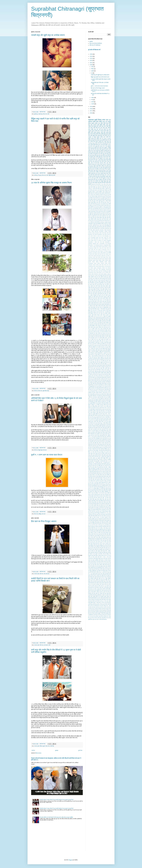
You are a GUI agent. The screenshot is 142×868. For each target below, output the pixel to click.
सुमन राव (96, 575)
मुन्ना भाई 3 (100, 485)
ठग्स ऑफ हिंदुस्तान (99, 158)
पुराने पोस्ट (80, 750)
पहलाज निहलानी (98, 423)
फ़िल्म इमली (92, 604)
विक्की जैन (90, 526)
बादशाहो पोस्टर (104, 456)
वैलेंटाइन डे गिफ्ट (93, 533)
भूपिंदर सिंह (92, 472)
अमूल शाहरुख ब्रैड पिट (100, 291)
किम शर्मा (99, 195)
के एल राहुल (106, 347)
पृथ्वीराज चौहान (98, 428)
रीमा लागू (96, 511)
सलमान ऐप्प (90, 560)
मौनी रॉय (109, 135)
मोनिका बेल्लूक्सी (108, 490)
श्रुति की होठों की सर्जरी (107, 546)
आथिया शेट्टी (95, 189)
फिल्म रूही (100, 449)
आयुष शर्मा (104, 149)
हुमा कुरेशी (98, 595)
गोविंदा (94, 362)
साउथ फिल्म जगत (92, 181)
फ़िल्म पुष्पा (109, 610)
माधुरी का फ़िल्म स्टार (104, 478)
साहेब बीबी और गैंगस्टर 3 (101, 568)
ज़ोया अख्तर (106, 601)
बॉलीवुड (40, 514)
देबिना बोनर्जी (109, 406)
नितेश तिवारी (93, 204)
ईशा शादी (91, 320)
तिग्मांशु (98, 388)
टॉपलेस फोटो (96, 380)
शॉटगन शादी (99, 543)
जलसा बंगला (98, 368)
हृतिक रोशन (91, 132)
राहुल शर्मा (100, 508)
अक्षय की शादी (109, 275)
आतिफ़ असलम (100, 298)
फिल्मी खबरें (100, 175)
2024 (91, 56)
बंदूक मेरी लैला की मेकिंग (100, 453)
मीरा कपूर (92, 485)
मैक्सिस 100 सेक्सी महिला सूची (102, 488)
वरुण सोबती (109, 523)
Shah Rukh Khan (92, 186)
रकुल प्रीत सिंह (95, 498)
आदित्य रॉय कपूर (108, 189)
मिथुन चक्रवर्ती (99, 482)
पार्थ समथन (95, 205)
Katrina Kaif (92, 254)
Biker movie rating (92, 239)
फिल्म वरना (92, 450)
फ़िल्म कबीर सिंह (108, 604)
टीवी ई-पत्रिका (93, 158)
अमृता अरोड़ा (106, 291)
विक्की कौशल (96, 145)
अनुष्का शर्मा (91, 126)
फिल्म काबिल (107, 437)
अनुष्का (95, 166)
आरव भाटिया (90, 190)
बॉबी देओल (102, 467)
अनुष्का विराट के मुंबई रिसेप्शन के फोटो (101, 283)
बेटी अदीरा (93, 466)
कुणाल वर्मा (101, 345)
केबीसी (104, 348)
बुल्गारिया (90, 466)
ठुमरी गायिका (99, 382)
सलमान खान (105, 122)
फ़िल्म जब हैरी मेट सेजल (105, 607)
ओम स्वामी (104, 327)
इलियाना (106, 313)
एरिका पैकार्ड (100, 324)
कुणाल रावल (97, 345)
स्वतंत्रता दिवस (99, 589)
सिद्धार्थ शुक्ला (41, 450)
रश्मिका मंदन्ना (99, 504)
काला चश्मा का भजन (107, 341)
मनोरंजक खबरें (98, 211)
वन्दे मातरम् (105, 523)
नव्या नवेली (100, 414)
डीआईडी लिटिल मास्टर (92, 385)
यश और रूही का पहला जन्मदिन (104, 493)
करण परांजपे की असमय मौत (95, 335)
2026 (91, 54)
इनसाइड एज (95, 312)
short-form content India (95, 275)
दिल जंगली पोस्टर (103, 400)
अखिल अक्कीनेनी (91, 277)
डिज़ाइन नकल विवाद (108, 383)
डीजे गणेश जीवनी (98, 385)
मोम (89, 492)
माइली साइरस (90, 478)
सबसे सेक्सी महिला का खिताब (96, 555)
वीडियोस (92, 219)
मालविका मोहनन (93, 481)
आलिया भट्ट (97, 123)
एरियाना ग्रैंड (104, 324)
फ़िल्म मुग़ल (101, 615)
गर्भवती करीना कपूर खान (102, 196)
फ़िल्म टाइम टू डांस (93, 609)
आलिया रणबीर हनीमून (92, 307)
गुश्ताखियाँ (102, 359)
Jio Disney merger (107, 251)
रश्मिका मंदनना (106, 502)
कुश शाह (104, 345)
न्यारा (99, 418)
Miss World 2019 (99, 257)
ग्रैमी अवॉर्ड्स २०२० (106, 364)
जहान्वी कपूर (98, 151)
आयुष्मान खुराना (91, 131)
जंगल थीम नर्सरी (97, 367)
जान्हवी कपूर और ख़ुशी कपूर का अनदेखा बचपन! (48, 35)
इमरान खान (99, 312)
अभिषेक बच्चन (103, 137)
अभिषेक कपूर (95, 187)
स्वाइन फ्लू (93, 590)
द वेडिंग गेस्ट (90, 397)
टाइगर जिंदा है (96, 376)
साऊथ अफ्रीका (99, 565)
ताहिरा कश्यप (94, 388)
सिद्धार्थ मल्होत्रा (97, 137)
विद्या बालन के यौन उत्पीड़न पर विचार (100, 528)
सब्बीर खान (90, 557)
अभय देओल (107, 285)
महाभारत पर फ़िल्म (96, 476)
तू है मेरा (97, 390)
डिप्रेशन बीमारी (102, 383)
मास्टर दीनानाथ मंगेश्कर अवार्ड (104, 481)
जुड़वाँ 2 (109, 169)
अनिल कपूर (102, 154)
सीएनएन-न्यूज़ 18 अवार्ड (100, 572)
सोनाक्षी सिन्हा (93, 141)
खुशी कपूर (36, 114)
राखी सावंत (103, 504)
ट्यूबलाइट (109, 146)
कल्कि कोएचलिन (102, 193)
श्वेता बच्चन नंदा (93, 221)
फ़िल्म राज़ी (103, 616)
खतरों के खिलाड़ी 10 (92, 353)
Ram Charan (96, 266)
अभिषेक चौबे (90, 288)
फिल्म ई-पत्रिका (98, 437)
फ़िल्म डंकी (98, 609)
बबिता (110, 455)
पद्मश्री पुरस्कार (91, 421)
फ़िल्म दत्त (90, 610)
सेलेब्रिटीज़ (99, 224)
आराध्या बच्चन (108, 149)
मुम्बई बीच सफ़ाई (105, 485)
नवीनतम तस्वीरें (92, 122)
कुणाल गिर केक (92, 345)
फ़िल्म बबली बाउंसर (108, 612)
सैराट (99, 580)
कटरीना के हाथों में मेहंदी (98, 330)
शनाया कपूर (98, 534)
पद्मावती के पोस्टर (105, 204)
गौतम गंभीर (97, 362)
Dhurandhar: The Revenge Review (95, 245)
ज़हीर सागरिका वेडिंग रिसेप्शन (102, 600)
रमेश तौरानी (107, 215)
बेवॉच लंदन (102, 210)
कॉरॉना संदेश (98, 350)
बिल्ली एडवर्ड (97, 464)
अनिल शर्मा (107, 278)
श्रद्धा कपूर (109, 141)
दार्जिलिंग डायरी (98, 400)
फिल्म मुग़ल (107, 447)
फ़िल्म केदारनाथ (100, 163)
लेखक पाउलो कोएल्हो (100, 522)
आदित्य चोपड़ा (100, 189)
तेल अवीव (105, 390)
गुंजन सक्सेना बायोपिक (99, 358)
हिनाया (92, 595)
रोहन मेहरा (106, 216)
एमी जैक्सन (96, 324)
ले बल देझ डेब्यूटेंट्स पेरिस (92, 522)
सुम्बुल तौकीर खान (105, 575)
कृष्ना (103, 347)
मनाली (91, 473)
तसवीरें (107, 137)
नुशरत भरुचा (100, 204)
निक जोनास (99, 148)
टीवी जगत (36, 391)
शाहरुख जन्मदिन (102, 539)
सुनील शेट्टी (109, 574)
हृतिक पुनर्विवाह (93, 597)
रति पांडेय (107, 501)
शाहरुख (90, 179)
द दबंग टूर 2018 (98, 394)
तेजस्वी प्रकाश (101, 390)
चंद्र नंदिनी (92, 365)
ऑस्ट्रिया (100, 327)
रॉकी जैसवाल (103, 514)
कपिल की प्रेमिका (105, 330)
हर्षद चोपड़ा (94, 593)
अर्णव (103, 294)
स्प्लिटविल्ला (107, 587)
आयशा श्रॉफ (109, 301)
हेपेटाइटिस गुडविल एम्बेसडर (105, 597)
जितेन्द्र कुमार (90, 370)
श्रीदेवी (98, 138)
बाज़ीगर (102, 458)
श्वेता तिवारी (102, 161)
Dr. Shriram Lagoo (92, 246)
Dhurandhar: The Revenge (105, 243)
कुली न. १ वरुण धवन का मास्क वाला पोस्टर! (47, 455)
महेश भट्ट (105, 211)
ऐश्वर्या (92, 193)
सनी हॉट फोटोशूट (106, 554)
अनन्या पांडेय (93, 134)
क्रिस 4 (110, 351)
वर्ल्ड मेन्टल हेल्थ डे (95, 525)
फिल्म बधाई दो (97, 446)
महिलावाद (100, 476)
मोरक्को (91, 492)
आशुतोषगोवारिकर (106, 307)
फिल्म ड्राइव (105, 443)
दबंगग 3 (104, 201)
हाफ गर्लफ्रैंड (100, 593)
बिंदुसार (104, 458)
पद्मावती (92, 173)
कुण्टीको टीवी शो (108, 167)
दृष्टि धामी (100, 202)
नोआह (93, 418)
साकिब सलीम (105, 565)
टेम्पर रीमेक (92, 380)
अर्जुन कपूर (103, 132)
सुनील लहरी (105, 574)
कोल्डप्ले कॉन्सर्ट (103, 350)
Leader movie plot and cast (100, 254)
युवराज (99, 495)
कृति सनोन (100, 347)
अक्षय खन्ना (102, 186)
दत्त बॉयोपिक (109, 397)
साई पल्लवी (90, 563)
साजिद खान (94, 566)
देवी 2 (103, 408)
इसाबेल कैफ (106, 316)
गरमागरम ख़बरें (96, 125)
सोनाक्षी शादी (90, 583)
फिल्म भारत (92, 447)
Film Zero (96, 250)
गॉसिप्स (91, 198)
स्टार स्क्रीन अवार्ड (93, 586)
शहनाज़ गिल (109, 536)
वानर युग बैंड (104, 525)
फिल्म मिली (96, 447)
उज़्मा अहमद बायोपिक (98, 321)
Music (104, 257)
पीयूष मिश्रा (104, 426)
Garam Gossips (107, 138)
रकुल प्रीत (90, 498)
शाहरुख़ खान (94, 138)
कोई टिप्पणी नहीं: (43, 112)
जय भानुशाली (103, 198)
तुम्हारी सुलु (101, 201)
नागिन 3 (109, 414)
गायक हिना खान (108, 355)
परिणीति (110, 204)
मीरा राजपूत (104, 141)
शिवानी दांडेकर (106, 219)
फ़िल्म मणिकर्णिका (95, 228)
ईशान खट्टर (100, 146)
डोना (96, 387)
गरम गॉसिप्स (97, 169)
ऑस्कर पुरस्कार (96, 327)
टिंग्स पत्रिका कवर (94, 377)
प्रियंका (105, 173)
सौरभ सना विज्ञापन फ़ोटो (97, 584)
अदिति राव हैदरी (103, 277)
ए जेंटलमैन (97, 192)
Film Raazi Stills (105, 248)
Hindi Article (108, 184)
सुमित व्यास (107, 222)
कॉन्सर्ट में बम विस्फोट (92, 350)
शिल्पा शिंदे (93, 179)
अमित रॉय (106, 288)
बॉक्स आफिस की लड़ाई (96, 467)
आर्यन (97, 304)
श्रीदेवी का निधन (94, 546)
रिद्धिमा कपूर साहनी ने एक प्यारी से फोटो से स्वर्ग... (100, 77)
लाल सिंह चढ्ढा (101, 520)
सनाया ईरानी (105, 221)
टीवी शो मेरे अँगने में (105, 379)
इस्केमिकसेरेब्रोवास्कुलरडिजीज (100, 318)
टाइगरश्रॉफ (107, 376)
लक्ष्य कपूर (108, 516)
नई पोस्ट (33, 750)
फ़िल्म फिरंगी (107, 227)
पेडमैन (101, 428)
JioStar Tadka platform (102, 253)
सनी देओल (109, 552)
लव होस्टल (102, 517)
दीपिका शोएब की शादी (107, 405)
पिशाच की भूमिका (92, 426)
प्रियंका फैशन (100, 432)
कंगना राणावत (100, 329)
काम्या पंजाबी (96, 195)
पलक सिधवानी (90, 423)
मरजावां (110, 473)
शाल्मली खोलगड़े (104, 537)
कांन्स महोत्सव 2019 (107, 339)
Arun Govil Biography (104, 236)
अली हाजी (103, 295)
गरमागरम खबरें (37, 574)
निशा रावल (90, 417)
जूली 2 (93, 371)
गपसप (93, 169)
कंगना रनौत (105, 146)
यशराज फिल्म (100, 215)
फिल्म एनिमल (102, 437)
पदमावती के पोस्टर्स (108, 420)
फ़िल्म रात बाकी (100, 228)
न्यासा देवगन (102, 418)
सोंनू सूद (102, 580)
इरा (96, 313)
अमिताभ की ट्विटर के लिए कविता (99, 289)
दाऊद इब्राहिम (101, 399)
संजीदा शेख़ (101, 221)
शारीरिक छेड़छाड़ (97, 219)
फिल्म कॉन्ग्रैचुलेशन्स (97, 438)
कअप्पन (110, 329)
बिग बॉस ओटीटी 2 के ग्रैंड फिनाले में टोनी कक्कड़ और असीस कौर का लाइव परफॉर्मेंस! (56, 817)
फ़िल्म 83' (101, 603)
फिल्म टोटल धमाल (95, 441)
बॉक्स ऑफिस (96, 152)
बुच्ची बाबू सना (109, 464)
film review (97, 186)
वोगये (102, 533)
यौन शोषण (109, 496)
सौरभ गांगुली (109, 583)
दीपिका (98, 172)
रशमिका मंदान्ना (101, 502)
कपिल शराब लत (91, 332)
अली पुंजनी (99, 295)
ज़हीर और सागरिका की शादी (93, 600)
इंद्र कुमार (100, 310)
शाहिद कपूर (93, 129)
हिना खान (45, 450)
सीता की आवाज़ (107, 572)
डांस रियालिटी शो (108, 382)
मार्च (92, 100)
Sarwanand (90, 269)
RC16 (105, 265)
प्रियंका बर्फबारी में (105, 432)
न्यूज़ (110, 418)
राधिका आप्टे (99, 505)
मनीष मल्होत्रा (94, 473)
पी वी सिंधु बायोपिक (98, 426)
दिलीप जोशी (97, 402)
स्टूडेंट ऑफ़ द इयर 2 (96, 225)
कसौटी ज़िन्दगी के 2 (108, 193)
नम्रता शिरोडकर (93, 412)
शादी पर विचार (91, 537)
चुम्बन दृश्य (90, 367)
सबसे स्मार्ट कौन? (104, 555)
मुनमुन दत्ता (97, 485)
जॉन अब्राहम (98, 199)
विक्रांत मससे (98, 526)
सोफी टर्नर (98, 583)
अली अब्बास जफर (108, 154)
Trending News (92, 143)
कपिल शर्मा (97, 143)
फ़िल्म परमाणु (102, 610)
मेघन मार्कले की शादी (95, 487)
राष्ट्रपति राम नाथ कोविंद (94, 508)
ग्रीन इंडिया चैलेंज (97, 364)
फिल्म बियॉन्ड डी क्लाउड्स (103, 446)
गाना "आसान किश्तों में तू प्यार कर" (99, 355)
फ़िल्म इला (96, 604)
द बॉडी (91, 396)
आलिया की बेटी (104, 304)
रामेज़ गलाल (108, 507)
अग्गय (99, 277)
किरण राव (96, 344)
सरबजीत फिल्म (91, 558)
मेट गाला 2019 (93, 178)
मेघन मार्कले (106, 213)
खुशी (105, 353)
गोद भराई (105, 359)
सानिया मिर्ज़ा (97, 222)
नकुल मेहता (104, 202)
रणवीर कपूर (107, 499)
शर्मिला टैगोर (99, 536)
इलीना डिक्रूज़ (103, 315)
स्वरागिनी (104, 589)
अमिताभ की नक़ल (108, 289)
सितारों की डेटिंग (100, 569)
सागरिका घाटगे (98, 181)
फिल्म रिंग (97, 449)
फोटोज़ (103, 175)
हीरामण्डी (94, 595)
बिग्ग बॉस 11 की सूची (103, 463)
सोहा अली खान (102, 583)
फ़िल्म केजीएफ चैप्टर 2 (105, 606)
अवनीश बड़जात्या (108, 295)
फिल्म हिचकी (105, 450)
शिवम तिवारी (109, 540)
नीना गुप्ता (93, 417)
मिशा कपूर (93, 484)
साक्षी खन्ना (109, 565)
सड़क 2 (101, 225)
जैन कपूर (99, 374)
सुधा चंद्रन (101, 574)
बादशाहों (108, 456)
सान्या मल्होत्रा (101, 566)
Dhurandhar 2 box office (101, 184)
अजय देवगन (90, 146)
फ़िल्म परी (106, 610)
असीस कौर (109, 297)
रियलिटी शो (98, 510)
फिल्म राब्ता (92, 208)
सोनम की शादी (94, 163)
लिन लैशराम (105, 520)
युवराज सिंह (101, 160)
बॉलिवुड (110, 467)
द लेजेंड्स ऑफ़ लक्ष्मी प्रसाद (106, 396)
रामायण (104, 507)
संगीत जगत (109, 131)
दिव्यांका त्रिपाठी (91, 202)
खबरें (105, 143)
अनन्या (94, 278)
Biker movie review (100, 239)
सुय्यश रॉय (109, 575)
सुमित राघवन (99, 575)
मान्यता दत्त (109, 478)
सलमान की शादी (91, 561)
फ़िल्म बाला (94, 613)
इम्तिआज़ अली (93, 313)
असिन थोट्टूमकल (104, 297)
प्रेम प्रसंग (102, 434)
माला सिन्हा (97, 481)
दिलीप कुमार (93, 402)
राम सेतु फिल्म (101, 507)
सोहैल (106, 583)
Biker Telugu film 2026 (106, 237)
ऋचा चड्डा (92, 323)
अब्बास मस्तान (102, 285)
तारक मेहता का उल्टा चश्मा (106, 170)
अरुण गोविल (104, 292)
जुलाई (92, 71)
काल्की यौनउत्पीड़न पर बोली (93, 342)
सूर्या (97, 224)
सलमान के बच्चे (96, 561)
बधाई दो (107, 455)
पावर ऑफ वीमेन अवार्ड (98, 425)
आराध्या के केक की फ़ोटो (92, 304)
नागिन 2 (106, 414)
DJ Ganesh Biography (106, 240)
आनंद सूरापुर (107, 300)
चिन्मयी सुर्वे (109, 365)
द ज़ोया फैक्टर (95, 397)
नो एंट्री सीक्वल (107, 417)
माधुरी (99, 478)
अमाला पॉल (99, 288)
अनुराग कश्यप (96, 280)
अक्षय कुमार (108, 125)
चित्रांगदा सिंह (105, 365)
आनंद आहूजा (95, 146)
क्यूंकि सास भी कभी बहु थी (104, 351)
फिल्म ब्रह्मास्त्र (106, 207)
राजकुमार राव (91, 137)
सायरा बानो (96, 568)
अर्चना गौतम (90, 294)
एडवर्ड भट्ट (92, 324)
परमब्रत (110, 421)
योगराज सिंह (106, 496)
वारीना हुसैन (92, 218)
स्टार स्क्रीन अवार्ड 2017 (101, 586)
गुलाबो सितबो (90, 359)
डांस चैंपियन (103, 382)
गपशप (110, 353)
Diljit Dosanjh (103, 164)
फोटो (48, 114)
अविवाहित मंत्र (91, 297)
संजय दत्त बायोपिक (99, 179)
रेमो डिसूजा (98, 513)
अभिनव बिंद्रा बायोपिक (104, 286)
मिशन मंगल (90, 484)
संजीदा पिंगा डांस (97, 549)
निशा (110, 415)
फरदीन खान (93, 435)
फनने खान (96, 207)
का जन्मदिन (92, 339)
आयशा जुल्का (104, 301)
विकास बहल (109, 525)
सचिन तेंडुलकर (98, 551)
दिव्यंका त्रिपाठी (108, 201)
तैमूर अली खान (91, 172)
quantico (105, 274)
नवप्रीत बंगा (90, 414)
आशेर (110, 307)
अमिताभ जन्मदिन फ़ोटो (92, 291)
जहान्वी (106, 368)
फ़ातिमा (110, 601)
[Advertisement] (100, 650)
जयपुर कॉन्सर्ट (107, 198)
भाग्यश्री (93, 470)
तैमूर (108, 151)
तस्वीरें (100, 122)
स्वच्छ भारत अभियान (93, 589)
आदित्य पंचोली (93, 300)
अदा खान (105, 186)
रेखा (99, 216)
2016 (91, 113)
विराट (103, 530)
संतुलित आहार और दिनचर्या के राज (105, 549)
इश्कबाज (108, 315)
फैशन (103, 148)
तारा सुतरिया (95, 148)
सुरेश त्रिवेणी (90, 577)
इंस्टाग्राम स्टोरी (105, 310)
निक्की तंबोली (90, 415)
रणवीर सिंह (52, 746)
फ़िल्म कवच (99, 606)
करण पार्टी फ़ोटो (102, 335)
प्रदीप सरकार (90, 429)
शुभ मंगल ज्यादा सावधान (96, 542)
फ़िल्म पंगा (98, 610)
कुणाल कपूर (107, 195)
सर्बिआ (97, 558)
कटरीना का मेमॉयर (91, 330)
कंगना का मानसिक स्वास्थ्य (93, 329)
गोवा (93, 198)
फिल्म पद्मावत (100, 444)
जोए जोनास (102, 374)
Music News (108, 257)
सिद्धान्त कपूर (96, 571)
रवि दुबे (93, 502)
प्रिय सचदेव (109, 429)
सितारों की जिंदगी (95, 569)
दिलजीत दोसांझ (91, 152)
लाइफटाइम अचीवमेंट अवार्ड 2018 (94, 519)
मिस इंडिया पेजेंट (98, 484)
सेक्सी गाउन (101, 578)
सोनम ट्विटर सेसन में (103, 581)
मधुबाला (104, 472)
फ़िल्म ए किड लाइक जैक (102, 604)
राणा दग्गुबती (92, 216)
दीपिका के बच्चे (109, 403)
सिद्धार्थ (102, 181)
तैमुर (107, 390)
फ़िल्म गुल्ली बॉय (97, 227)
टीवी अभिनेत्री (102, 377)
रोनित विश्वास (93, 516)
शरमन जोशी (90, 536)
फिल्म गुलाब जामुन (93, 440)
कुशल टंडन (107, 345)
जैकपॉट (94, 373)
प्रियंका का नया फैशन (92, 431)
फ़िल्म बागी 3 (90, 613)
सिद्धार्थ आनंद (101, 571)
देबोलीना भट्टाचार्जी (91, 408)
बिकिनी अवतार (108, 458)
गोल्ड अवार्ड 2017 (91, 361)
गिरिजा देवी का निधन (103, 356)
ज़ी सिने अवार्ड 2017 (101, 601)
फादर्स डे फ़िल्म (97, 435)
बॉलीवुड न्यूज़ (95, 469)
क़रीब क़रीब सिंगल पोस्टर (107, 598)
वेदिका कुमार (93, 531)
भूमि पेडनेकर (101, 152)
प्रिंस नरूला (109, 205)
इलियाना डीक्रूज (92, 192)
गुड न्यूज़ (105, 358)
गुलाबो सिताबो (95, 359)
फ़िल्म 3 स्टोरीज (96, 603)
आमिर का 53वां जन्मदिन (98, 301)
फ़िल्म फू (103, 612)
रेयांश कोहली (102, 216)
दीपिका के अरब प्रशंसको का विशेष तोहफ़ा (99, 403)
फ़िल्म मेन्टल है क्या (106, 615)
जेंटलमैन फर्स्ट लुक (105, 371)
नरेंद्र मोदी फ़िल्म (108, 412)
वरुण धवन (44, 514)
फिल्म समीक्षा (95, 175)
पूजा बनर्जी (94, 428)
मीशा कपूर (101, 213)
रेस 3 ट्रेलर (109, 513)
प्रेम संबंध (106, 434)
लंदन (103, 516)
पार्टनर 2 (93, 425)
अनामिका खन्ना (97, 278)
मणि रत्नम (101, 472)
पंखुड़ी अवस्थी (98, 420)
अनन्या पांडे (109, 186)
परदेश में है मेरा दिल (105, 421)
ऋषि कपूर (36, 175)
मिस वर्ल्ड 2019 (108, 484)
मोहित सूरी (96, 215)
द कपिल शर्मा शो (105, 393)
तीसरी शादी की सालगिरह (103, 388)
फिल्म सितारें (101, 450)
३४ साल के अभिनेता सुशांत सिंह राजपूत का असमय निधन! (51, 183)
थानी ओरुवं (105, 391)
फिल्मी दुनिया (96, 208)
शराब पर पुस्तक (95, 536)
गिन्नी (95, 356)
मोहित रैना (90, 493)
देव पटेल (96, 408)
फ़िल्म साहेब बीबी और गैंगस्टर (104, 618)
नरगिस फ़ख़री (98, 412)
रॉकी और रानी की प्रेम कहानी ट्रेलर (95, 514)
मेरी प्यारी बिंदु (106, 152)
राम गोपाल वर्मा (108, 178)
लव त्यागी (94, 517)
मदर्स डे (108, 210)
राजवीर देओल (107, 504)
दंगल (110, 151)
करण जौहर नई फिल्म (97, 333)
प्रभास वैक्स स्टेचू (100, 429)
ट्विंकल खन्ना (99, 140)
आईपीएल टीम (90, 298)
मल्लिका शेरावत (102, 475)
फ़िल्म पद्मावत (106, 183)
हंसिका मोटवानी (99, 592)
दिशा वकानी (101, 402)
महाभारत (91, 476)
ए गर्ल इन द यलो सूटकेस (98, 323)
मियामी (98, 213)
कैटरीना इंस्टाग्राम (108, 348)
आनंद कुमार (98, 300)
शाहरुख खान (96, 126)
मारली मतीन (90, 479)
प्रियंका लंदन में (95, 434)
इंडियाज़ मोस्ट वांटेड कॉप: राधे (93, 310)
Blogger (70, 860)
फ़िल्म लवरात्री (105, 228)
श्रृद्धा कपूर (90, 548)
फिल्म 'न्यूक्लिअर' (108, 435)
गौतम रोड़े (96, 198)
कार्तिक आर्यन (91, 140)
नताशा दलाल (98, 411)
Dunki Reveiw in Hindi (106, 246)
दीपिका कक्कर (96, 202)
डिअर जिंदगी (97, 383)
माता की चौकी (95, 478)
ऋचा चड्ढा (92, 155)
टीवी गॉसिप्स (102, 199)
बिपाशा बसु (92, 176)
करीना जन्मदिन (108, 336)
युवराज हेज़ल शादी (104, 495)
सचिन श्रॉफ (103, 551)
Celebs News (93, 240)
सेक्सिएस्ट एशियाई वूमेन (94, 578)
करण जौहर (106, 126)
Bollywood (94, 184)
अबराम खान (94, 285)
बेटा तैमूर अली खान (97, 210)
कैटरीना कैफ (102, 143)
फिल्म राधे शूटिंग (92, 449)
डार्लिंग (94, 383)
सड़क (106, 590)
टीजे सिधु (98, 377)
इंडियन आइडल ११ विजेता (99, 309)
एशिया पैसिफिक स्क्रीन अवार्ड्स (95, 326)
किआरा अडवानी (104, 342)
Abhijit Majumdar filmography (97, 231)
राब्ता (89, 507)
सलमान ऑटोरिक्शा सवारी (97, 560)
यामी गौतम (93, 149)
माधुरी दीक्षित (103, 176)
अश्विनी (94, 297)
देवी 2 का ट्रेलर (107, 408)
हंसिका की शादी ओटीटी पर (92, 592)
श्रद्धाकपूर (101, 545)
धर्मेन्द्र (100, 409)
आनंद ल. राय (102, 300)
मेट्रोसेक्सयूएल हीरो (102, 487)
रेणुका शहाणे (90, 513)
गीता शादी (94, 358)
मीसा (103, 213)
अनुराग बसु (100, 280)
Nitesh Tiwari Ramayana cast (94, 259)
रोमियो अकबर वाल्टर (98, 516)
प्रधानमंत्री (95, 429)
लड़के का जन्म (90, 523)
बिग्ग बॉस (92, 210)
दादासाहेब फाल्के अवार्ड (92, 400)
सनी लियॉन (104, 179)
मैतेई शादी (98, 490)
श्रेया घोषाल (94, 548)
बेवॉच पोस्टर (107, 466)
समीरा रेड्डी (97, 557)
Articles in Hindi (96, 236)
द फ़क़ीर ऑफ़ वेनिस (100, 397)
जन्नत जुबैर (106, 367)
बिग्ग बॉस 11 (96, 160)
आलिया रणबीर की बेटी (99, 306)
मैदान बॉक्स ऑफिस (103, 490)
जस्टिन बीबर (102, 368)
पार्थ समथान (46, 645)
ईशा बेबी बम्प (107, 318)
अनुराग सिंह (104, 280)
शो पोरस (109, 543)
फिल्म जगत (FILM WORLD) (96, 43)
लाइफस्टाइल (101, 519)
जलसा (94, 368)
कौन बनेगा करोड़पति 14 (96, 351)
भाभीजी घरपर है (97, 470)
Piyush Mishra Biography (98, 262)
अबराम (91, 285)
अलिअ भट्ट (106, 294)
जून (92, 73)
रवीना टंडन (98, 178)
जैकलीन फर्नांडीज (101, 373)
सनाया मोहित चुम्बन (104, 552)
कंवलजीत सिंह (106, 329)
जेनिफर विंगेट (91, 170)
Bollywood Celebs (96, 164)
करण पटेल (107, 333)
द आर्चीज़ (109, 391)
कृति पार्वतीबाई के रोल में (94, 347)
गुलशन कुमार (109, 358)
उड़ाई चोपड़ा (104, 321)
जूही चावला (96, 371)
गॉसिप (104, 125)
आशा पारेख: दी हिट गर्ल (99, 307)
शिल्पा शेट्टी (102, 219)
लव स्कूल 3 (98, 517)
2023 (91, 58)
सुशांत (96, 577)
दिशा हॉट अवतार (106, 402)
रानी (106, 505)
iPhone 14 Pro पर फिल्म (103, 272)
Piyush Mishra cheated (99, 263)
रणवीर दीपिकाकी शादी (102, 501)
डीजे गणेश (91, 201)
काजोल (107, 132)
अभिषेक (110, 286)
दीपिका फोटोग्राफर (101, 405)
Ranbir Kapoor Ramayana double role (99, 268)
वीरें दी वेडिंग (105, 145)
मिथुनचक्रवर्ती (104, 482)
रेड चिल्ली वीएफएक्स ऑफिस (106, 511)
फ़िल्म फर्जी (95, 612)
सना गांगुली (99, 552)
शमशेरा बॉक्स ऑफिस (107, 534)
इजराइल (110, 310)
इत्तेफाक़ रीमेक (90, 312)
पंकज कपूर (94, 420)
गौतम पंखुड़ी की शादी (102, 362)
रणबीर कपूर (106, 123)
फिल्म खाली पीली (103, 438)
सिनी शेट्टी (92, 572)
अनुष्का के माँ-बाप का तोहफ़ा (96, 282)
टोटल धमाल (100, 380)
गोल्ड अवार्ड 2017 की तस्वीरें (99, 361)
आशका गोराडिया (105, 190)
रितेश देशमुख (109, 508)
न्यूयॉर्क (89, 173)
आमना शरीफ (92, 301)
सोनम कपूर (105, 128)
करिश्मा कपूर (105, 155)
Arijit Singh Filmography (97, 234)
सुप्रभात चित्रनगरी (91, 575)
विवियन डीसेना (102, 218)
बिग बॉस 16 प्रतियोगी (107, 460)
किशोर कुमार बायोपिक (101, 344)
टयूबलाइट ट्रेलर (91, 376)
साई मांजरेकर (94, 563)
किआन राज (99, 342)
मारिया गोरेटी (94, 479)
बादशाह (108, 208)
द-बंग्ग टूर (105, 397)
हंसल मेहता (109, 590)
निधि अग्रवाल (101, 415)
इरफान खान (109, 166)
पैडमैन (106, 205)
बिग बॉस (94, 460)
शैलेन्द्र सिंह (95, 543)
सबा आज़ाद (109, 555)
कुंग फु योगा (107, 344)
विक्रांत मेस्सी (102, 526)
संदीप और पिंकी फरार (92, 551)
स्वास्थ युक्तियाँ (97, 590)
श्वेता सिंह (98, 548)
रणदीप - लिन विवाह (105, 498)
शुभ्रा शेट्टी (109, 542)
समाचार (108, 221)
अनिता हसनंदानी (102, 278)
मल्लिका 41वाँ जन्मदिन (96, 475)
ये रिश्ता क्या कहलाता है (100, 496)
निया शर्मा (105, 172)
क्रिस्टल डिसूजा (95, 196)
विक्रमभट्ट (94, 526)
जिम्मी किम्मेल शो (99, 370)
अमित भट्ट (103, 288)
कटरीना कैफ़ (98, 134)
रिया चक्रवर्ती (102, 510)
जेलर (91, 373)
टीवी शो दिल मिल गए (98, 379)
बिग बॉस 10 (97, 460)
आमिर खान (101, 126)
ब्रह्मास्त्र (105, 210)
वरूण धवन (90, 525)
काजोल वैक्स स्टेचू (91, 341)
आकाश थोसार (95, 298)
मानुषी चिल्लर (92, 213)
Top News (100, 271)
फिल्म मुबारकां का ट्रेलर (101, 447)
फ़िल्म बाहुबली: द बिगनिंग (100, 613)
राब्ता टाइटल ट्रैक (93, 507)
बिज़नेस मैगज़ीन (101, 464)
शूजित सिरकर (90, 543)
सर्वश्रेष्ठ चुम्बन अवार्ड (102, 558)
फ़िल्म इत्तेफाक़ (92, 227)
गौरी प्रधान (107, 362)
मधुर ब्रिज (107, 472)
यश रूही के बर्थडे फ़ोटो (94, 495)
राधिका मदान (103, 505)
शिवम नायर (90, 542)
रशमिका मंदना (96, 502)
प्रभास (104, 158)
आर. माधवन (103, 303)
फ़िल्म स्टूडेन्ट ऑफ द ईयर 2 (95, 619)
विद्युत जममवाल (108, 528)
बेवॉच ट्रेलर (103, 466)
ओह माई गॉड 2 (108, 327)
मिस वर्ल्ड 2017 (103, 484)
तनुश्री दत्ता (90, 388)
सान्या (97, 566)
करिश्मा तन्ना (104, 336)
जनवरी (93, 104)
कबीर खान (95, 332)
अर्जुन (108, 187)
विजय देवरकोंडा (97, 218)
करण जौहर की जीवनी (104, 332)
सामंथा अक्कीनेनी (91, 568)
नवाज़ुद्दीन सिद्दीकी (95, 414)
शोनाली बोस (95, 545)
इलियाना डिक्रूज (97, 315)
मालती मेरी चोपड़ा (106, 479)
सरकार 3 (101, 557)
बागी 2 (100, 456)
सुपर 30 (104, 222)
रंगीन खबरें (90, 135)
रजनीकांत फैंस (100, 498)
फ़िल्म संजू (109, 228)
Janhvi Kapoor (100, 251)
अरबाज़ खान (100, 187)
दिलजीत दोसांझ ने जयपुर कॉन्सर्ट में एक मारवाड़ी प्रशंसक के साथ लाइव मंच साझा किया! (57, 800)
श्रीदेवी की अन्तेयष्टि (100, 546)
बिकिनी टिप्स (90, 460)
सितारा (91, 569)
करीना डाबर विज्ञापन (91, 338)
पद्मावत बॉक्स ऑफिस (97, 421)
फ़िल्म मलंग (97, 615)
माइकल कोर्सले (109, 476)
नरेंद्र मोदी (103, 412)
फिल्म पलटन (105, 444)
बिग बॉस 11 (102, 460)
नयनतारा (108, 202)
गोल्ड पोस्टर (106, 361)
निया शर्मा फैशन (107, 415)
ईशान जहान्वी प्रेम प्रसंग (97, 320)
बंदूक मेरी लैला (93, 453)
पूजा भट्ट (96, 173)
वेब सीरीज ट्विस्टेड (98, 531)
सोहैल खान (103, 224)
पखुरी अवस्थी (103, 420)
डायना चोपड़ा (90, 383)
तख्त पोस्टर (109, 387)
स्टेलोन (93, 587)
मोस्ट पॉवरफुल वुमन (96, 492)
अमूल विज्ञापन (99, 166)
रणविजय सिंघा (102, 499)
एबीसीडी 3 (101, 192)
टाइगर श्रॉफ (108, 134)
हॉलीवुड (108, 225)
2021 (91, 63)
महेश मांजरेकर (104, 476)
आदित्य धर (104, 189)
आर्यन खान (100, 304)
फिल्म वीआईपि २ (96, 450)
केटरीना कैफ (93, 348)
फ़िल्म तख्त (102, 609)
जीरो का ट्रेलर (104, 370)
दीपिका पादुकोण (42, 746)
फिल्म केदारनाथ (91, 160)
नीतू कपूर (40, 175)
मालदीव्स (107, 176)
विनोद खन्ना (94, 530)
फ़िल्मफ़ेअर (105, 619)
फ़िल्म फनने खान (91, 612)
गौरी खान (106, 169)
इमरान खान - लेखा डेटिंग (105, 312)
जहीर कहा (109, 368)
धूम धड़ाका (103, 409)
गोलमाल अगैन (109, 359)
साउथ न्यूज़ (103, 563)
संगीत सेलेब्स (106, 548)
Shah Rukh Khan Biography (99, 269)
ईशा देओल (90, 167)
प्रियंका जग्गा (90, 432)
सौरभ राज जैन (91, 584)
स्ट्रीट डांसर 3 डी (102, 587)
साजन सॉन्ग (90, 566)
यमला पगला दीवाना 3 (95, 493)
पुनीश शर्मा (103, 205)
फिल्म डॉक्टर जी (99, 443)
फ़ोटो (92, 128)
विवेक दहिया (107, 218)
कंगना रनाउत (101, 145)
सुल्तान (94, 577)
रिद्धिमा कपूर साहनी (52, 175)
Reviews (109, 268)
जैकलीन (96, 373)
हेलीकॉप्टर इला (96, 598)
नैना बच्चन (103, 417)
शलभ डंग (105, 536)
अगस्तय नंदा (96, 277)
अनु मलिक (92, 280)
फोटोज (106, 135)
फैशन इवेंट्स (95, 452)
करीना (104, 167)
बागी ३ (106, 175)
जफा (109, 367)
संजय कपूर (97, 221)
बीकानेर (105, 464)
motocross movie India (98, 274)
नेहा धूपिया (109, 172)
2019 (91, 107)
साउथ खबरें (99, 563)
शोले (98, 545)
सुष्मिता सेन (92, 224)
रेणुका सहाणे (94, 513)
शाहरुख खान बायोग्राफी (96, 539)
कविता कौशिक (102, 338)
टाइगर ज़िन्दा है (96, 170)
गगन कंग (107, 353)
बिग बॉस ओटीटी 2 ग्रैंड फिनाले (99, 461)
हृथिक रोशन (98, 597)
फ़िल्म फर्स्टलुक (100, 612)
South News (96, 271)
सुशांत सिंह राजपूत (46, 391)
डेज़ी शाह (106, 385)
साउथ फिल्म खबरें (108, 563)
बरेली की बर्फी (94, 456)
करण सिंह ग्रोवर (95, 167)
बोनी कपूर (95, 176)
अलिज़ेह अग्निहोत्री (93, 295)
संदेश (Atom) (39, 753)
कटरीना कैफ (97, 131)
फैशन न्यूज (99, 452)
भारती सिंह (106, 470)
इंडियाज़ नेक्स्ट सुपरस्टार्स (107, 309)
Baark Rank (98, 237)
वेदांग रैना (90, 531)
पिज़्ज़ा (103, 425)
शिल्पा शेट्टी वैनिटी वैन (97, 540)
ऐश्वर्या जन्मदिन (91, 327)
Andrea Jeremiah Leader (97, 233)
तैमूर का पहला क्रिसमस (100, 391)
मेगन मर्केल (109, 485)
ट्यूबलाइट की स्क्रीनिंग (94, 382)
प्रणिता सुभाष (105, 428)
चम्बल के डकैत (97, 365)
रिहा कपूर (96, 216)
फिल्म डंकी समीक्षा (93, 443)
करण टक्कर (103, 333)
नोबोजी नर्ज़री (96, 418)
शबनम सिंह (102, 534)
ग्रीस (101, 364)
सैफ (93, 580)
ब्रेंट (103, 469)
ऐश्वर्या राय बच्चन (107, 129)
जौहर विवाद (106, 374)
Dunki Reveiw (99, 246)
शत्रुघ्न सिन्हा (94, 534)
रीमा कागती (92, 511)
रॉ (88, 514)
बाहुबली (99, 458)
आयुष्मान (90, 303)
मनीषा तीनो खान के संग (100, 473)
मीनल (89, 485)
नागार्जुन (103, 414)
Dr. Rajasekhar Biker (107, 245)
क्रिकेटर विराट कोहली (94, 157)
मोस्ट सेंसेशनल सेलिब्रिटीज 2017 (105, 492)
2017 (91, 111)
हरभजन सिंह (104, 225)
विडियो (92, 528)
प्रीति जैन (99, 434)
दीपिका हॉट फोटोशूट (91, 406)
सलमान (106, 161)
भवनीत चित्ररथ (107, 469)
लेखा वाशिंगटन (106, 522)
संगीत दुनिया (101, 548)
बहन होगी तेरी (105, 208)
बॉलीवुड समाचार (100, 469)
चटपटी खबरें (109, 143)
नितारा (94, 415)
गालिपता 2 (90, 356)
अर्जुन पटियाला (95, 294)
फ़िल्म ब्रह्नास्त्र (106, 613)
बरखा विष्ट (90, 456)
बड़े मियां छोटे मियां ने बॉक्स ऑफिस (100, 455)
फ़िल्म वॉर (94, 618)
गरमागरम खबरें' (103, 131)
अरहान (101, 292)
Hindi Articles (97, 132)
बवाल (98, 456)
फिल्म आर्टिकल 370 (101, 207)
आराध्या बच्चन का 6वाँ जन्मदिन (97, 190)
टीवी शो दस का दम (91, 379)
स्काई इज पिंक (104, 584)
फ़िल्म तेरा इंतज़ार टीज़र (107, 609)
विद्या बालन (93, 161)
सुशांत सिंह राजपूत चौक (101, 577)
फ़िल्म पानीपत (102, 227)
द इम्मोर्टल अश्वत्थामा (99, 393)
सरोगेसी (94, 558)
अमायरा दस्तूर (95, 288)
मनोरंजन (102, 211)
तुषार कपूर (108, 388)
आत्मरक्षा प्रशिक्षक (105, 298)
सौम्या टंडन (107, 224)
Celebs (109, 145)
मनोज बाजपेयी (106, 473)
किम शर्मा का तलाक (91, 344)
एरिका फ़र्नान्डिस (105, 192)
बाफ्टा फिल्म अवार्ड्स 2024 (93, 458)
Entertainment (91, 248)
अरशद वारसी (97, 292)
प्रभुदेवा (102, 173)
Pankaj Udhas (102, 260)
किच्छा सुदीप (109, 342)
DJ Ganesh (99, 240)
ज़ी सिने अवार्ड (94, 601)
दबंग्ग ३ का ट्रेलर (91, 399)
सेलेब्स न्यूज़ (90, 580)
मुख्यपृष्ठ (57, 750)
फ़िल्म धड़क (106, 163)
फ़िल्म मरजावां (93, 615)
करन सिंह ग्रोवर (96, 336)
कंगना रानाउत (93, 151)
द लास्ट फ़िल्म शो (99, 396)
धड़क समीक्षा (90, 411)
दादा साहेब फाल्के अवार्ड (107, 399)
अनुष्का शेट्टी (90, 187)
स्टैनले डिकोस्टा (97, 587)
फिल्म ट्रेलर (100, 441)
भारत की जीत (102, 470)
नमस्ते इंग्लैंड (101, 172)
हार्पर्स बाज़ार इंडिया (106, 593)
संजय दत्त (101, 138)
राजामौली (95, 505)
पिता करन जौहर (106, 425)
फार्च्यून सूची (101, 435)
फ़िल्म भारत (98, 154)
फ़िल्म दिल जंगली (94, 610)
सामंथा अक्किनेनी (108, 566)
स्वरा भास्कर (93, 183)
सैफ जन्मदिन (96, 580)
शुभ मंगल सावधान (104, 542)
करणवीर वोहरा (97, 193)
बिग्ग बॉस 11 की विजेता (95, 463)
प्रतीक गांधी (109, 428)
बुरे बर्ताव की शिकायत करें (94, 50)
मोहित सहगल (92, 215)
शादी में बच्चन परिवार (97, 537)
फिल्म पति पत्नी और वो (94, 444)
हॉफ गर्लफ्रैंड (101, 598)
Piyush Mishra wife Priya (98, 265)
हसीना (97, 593)
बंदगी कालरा (101, 208)
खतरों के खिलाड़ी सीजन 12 (99, 353)
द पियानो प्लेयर (104, 394)
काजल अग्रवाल (91, 195)
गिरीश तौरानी (109, 356)
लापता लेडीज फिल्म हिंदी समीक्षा (93, 520)
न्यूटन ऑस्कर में (107, 418)
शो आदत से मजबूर (105, 543)
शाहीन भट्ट (107, 539)
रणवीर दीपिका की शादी (95, 501)
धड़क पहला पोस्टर (108, 409)
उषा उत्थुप (93, 321)
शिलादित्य (91, 540)
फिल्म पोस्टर (109, 173)
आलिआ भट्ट (104, 166)
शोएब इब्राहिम (90, 545)
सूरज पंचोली (107, 577)
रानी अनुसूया (109, 505)
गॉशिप (102, 123)
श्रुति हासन (97, 161)
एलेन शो (107, 324)
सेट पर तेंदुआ (105, 578)
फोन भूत (105, 452)
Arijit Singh (104, 233)
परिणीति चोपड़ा (105, 140)
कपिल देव (109, 330)
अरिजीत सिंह (104, 187)
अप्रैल (93, 98)
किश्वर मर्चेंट (103, 195)
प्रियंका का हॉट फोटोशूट (100, 431)
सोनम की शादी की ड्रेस (95, 581)
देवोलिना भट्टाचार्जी (96, 409)
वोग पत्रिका (99, 533)
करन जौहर (100, 167)
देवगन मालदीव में (100, 408)
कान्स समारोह (97, 341)
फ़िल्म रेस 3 (107, 616)
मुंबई (94, 485)
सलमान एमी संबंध (108, 558)
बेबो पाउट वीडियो (98, 466)
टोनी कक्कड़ (104, 380)
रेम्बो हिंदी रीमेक (102, 513)
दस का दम (96, 399)
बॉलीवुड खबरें (90, 469)
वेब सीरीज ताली (104, 531)
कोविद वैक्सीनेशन (108, 350)
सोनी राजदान (94, 583)
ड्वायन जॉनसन (96, 201)
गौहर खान (99, 198)
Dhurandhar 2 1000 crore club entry (96, 242)
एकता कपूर (100, 155)
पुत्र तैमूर (107, 426)
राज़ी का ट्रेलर (104, 508)
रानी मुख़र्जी (103, 178)
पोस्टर (99, 173)
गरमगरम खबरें (90, 355)
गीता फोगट (90, 358)
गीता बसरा (107, 196)
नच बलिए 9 (94, 411)
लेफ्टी (110, 522)
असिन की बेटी (98, 297)
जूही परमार (100, 371)
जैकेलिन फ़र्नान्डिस (93, 199)
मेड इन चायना (108, 487)
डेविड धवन (103, 385)
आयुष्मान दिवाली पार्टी (94, 303)
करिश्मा (100, 336)
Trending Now (106, 271)
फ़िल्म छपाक (99, 607)
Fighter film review (98, 248)
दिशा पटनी (102, 135)
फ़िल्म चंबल (92, 607)
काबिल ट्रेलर (101, 341)
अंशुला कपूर (102, 275)
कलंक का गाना (97, 338)
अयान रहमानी (93, 292)
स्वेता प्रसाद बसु (102, 590)
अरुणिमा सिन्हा (109, 292)
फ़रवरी (93, 102)
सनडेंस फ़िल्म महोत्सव (94, 552)
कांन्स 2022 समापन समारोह (99, 339)
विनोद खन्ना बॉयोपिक (99, 530)
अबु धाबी (98, 285)
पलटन (94, 423)
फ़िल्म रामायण (99, 616)
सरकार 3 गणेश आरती (107, 557)
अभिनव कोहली (98, 286)
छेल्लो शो (93, 367)
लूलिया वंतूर (109, 520)
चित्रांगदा (101, 365)
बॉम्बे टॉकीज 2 (106, 467)
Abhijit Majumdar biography (98, 230)
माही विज (95, 213)
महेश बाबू (99, 176)
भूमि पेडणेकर (97, 472)
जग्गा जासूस (102, 367)
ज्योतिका (110, 374)
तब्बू (100, 170)
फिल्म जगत (45, 114)
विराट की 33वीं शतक (108, 530)
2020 (91, 65)
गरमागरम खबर (102, 169)
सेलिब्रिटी (109, 578)
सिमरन (95, 572)
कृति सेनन (90, 169)
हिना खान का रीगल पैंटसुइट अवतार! (44, 521)
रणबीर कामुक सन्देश (96, 499)
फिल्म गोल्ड (98, 440)
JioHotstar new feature (93, 253)
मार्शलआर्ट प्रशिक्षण (100, 479)
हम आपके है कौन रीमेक (106, 592)
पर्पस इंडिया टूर (91, 205)
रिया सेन (106, 510)
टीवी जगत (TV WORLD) (95, 45)
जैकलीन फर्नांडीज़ (106, 373)
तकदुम (106, 387)
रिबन (95, 510)
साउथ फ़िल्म (94, 565)
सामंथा (104, 566)
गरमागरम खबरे (105, 157)
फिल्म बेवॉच (90, 175)
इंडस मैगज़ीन (93, 309)
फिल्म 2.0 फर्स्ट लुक (92, 437)
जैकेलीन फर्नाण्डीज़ (104, 151)
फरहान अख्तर (108, 158)
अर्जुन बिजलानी (100, 294)
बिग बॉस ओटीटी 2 (91, 461)
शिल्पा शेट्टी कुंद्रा (104, 540)
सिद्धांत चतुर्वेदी (92, 571)
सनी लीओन (100, 554)
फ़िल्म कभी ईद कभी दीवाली (93, 606)
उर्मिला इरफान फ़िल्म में (105, 320)
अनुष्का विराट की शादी (105, 282)
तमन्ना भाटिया (91, 145)
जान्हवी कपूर (40, 114)
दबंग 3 (95, 172)
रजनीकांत (104, 215)
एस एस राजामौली (103, 326)
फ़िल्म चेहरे (95, 607)
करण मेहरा (106, 335)
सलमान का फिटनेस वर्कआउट (106, 560)
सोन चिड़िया (106, 580)
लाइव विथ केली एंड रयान (107, 519)
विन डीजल (90, 530)
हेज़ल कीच (102, 183)
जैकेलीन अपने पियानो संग (93, 374)
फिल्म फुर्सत (92, 446)
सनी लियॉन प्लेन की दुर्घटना (93, 554)
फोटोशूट (102, 452)
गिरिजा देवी (98, 356)
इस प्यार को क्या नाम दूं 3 (99, 316)
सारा (100, 222)
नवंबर (92, 67)
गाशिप (93, 356)
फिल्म (105, 435)
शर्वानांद (103, 536)
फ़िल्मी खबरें (101, 619)
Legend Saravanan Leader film (99, 256)
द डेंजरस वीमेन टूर (93, 394)
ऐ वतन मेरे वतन (108, 326)
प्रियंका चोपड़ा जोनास (107, 431)
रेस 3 (106, 513)
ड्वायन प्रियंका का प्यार (101, 387)
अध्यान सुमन (90, 278)
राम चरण (97, 507)
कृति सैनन (95, 140)
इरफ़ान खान (103, 313)
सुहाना (95, 224)
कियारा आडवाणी (99, 141)
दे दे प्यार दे (105, 406)
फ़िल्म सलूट (90, 230)
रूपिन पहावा (99, 511)
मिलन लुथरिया (109, 482)
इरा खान (99, 313)
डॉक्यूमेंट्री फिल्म (92, 387)
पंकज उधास (90, 420)
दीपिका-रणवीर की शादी (99, 406)
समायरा (94, 557)
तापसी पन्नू (90, 148)
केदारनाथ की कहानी (99, 348)
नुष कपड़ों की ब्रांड (98, 417)
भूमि (94, 472)
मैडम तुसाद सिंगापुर (93, 490)
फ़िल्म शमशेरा (97, 618)
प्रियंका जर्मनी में (95, 432)
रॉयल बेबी (107, 514)
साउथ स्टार (90, 565)
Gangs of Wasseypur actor (104, 250)
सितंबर (93, 69)
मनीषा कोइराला (93, 211)
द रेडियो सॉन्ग (94, 396)
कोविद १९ (90, 351)
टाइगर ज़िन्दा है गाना (102, 376)
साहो (101, 222)
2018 (91, 109)
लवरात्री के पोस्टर (108, 517)
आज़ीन (89, 309)
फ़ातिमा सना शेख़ (93, 154)
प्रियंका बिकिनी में (91, 207)
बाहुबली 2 (106, 148)
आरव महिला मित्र (108, 303)
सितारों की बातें (105, 569)
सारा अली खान (100, 129)
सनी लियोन (109, 179)
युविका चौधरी (94, 496)
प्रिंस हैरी (105, 429)
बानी (110, 456)
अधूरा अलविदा (109, 277)
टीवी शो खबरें (107, 199)
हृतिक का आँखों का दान (103, 595)
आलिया (89, 151)
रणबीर (91, 499)
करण (94, 193)
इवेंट (89, 155)
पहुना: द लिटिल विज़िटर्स (105, 423)
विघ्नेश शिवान (107, 526)
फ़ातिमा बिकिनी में (91, 603)
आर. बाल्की (99, 303)
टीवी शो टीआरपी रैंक (108, 377)
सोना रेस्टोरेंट (109, 581)
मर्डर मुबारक (90, 475)
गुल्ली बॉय (98, 359)
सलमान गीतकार (101, 561)
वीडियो (101, 125)
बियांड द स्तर (92, 464)
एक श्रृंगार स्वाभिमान (106, 323)
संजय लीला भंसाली (98, 149)
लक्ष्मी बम (105, 516)
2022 (91, 61)
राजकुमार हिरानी (106, 160)
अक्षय (105, 275)
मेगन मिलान (90, 487)
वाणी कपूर (100, 525)
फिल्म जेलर (107, 440)
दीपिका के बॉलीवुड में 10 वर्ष (93, 405)
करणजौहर (92, 336)
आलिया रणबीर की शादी (107, 306)
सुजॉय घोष (97, 574)
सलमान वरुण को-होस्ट (107, 561)
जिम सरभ (94, 370)
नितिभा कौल (97, 415)
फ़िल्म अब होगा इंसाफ (106, 603)
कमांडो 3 (99, 332)
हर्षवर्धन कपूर (97, 183)
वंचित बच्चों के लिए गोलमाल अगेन (98, 523)
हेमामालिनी (92, 598)
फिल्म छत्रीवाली (103, 440)
